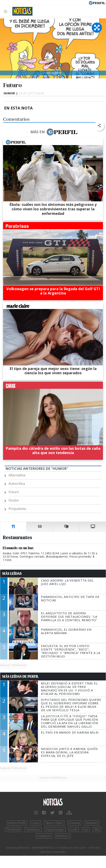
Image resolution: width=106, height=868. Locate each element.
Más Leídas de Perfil (20, 676)
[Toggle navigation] (7, 11)
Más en (54, 132)
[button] (99, 126)
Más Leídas (12, 574)
